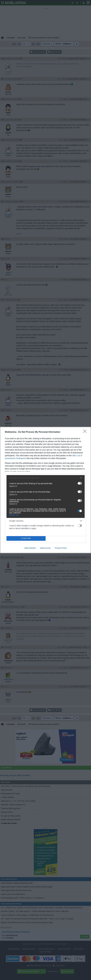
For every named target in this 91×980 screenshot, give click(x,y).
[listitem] (46, 478)
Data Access (45, 548)
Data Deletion (30, 548)
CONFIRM (26, 538)
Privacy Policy (61, 548)
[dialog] (45, 490)
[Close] (86, 432)
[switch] (80, 483)
